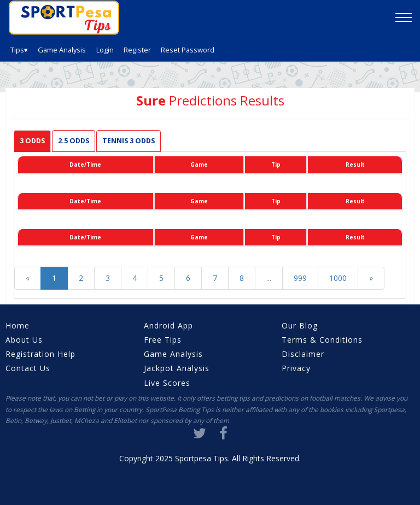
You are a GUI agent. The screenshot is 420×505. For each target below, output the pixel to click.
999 (300, 278)
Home (17, 325)
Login (105, 50)
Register (137, 50)
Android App (168, 325)
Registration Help (40, 354)
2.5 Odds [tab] (74, 141)
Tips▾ (19, 50)
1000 (338, 278)
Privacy (296, 368)
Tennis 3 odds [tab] (129, 141)
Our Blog (300, 325)
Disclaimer (303, 354)
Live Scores (167, 383)
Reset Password (188, 50)
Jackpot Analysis (177, 368)
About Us (24, 340)
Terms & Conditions (322, 340)
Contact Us (28, 368)
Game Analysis (62, 50)
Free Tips (163, 340)
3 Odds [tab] (32, 141)
